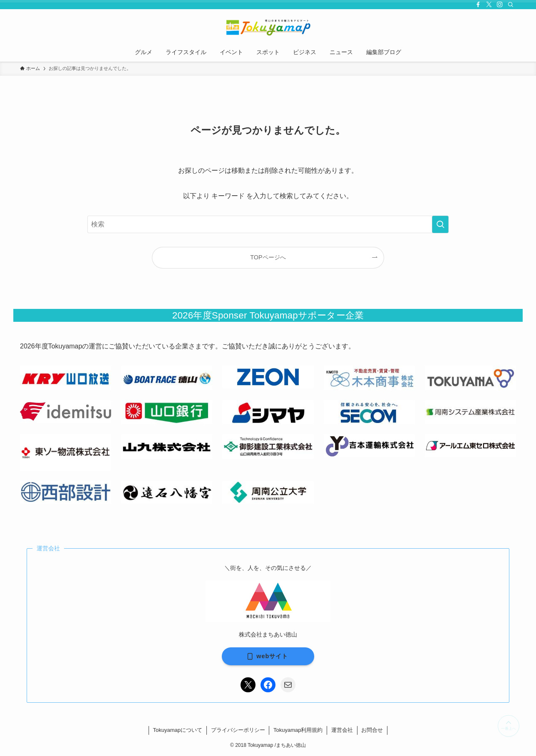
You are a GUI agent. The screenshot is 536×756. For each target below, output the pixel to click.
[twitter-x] (489, 5)
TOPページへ (268, 257)
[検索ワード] (268, 224)
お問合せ (372, 730)
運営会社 (342, 730)
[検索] (511, 5)
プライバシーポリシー (238, 730)
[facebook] (478, 5)
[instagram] (500, 5)
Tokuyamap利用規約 (298, 730)
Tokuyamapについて (178, 730)
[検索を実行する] (440, 224)
